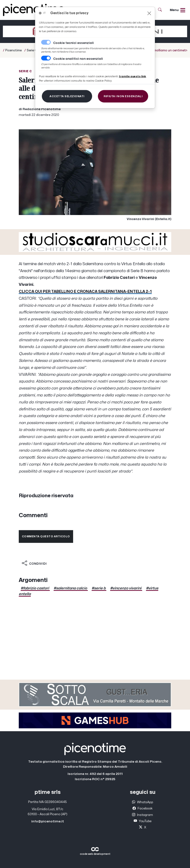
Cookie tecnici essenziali (73, 43)
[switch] (46, 58)
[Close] (149, 13)
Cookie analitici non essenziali (78, 59)
